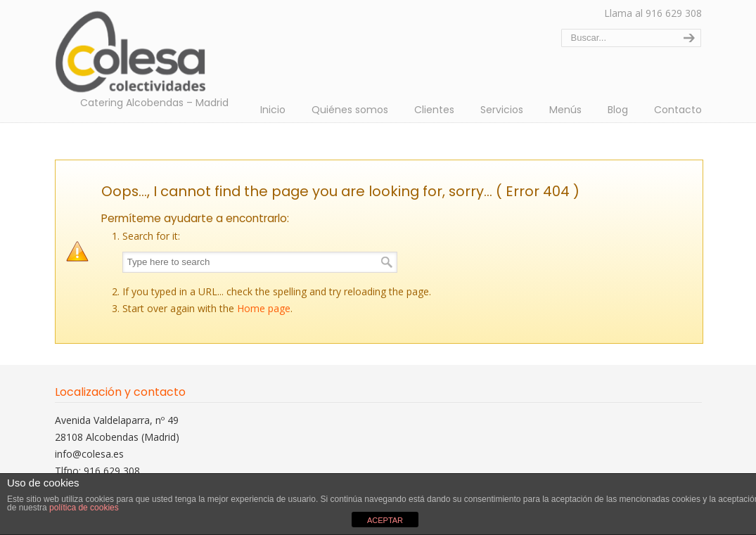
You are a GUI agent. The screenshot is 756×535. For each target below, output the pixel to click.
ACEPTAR (385, 520)
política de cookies (84, 508)
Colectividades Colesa (143, 50)
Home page (264, 308)
